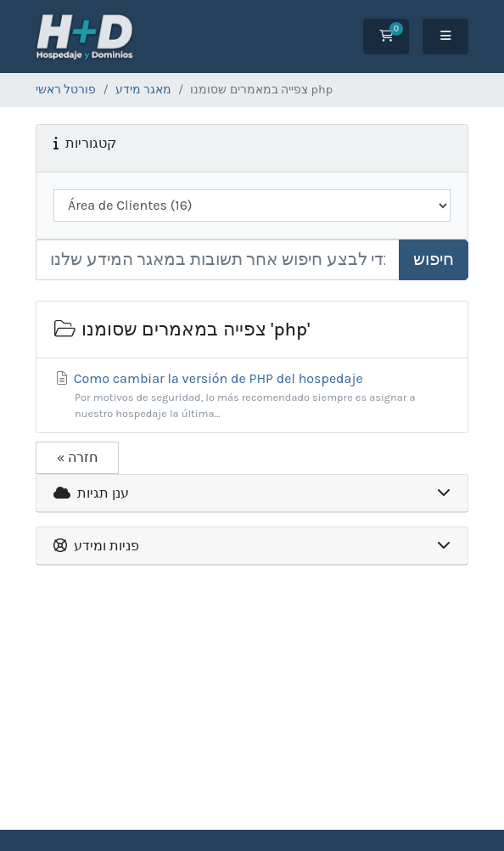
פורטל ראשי (66, 90)
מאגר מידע (143, 90)
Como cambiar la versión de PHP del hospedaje (252, 396)
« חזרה (77, 457)
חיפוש (434, 259)
